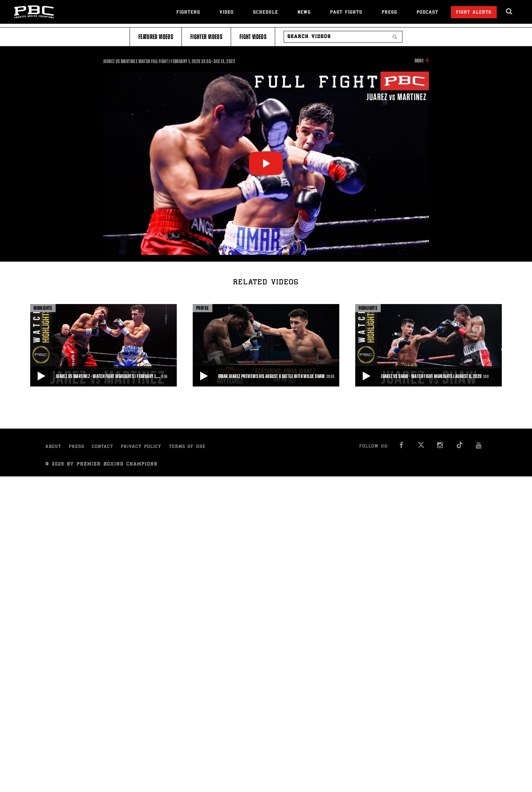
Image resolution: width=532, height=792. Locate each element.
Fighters (188, 13)
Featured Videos (156, 37)
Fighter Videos (206, 37)
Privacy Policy (141, 447)
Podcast (427, 13)
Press (389, 13)
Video (227, 13)
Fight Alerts (474, 13)
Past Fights (346, 13)
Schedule (266, 13)
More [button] (419, 61)
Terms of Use (187, 447)
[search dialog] (509, 12)
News (304, 13)
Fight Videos (253, 37)
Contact (103, 447)
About (53, 447)
